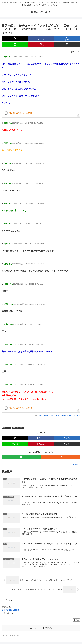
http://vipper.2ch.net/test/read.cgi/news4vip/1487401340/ (60, 416)
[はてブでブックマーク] (67, 39)
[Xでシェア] (15, 39)
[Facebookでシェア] (41, 39)
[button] (67, 45)
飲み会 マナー (18, 428)
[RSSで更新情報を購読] (61, 457)
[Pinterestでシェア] (41, 45)
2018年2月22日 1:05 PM (10, 611)
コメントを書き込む (41, 629)
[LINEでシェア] (15, 45)
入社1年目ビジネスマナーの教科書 (20, 113)
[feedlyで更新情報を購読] (21, 457)
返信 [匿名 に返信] (76, 621)
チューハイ (7, 428)
